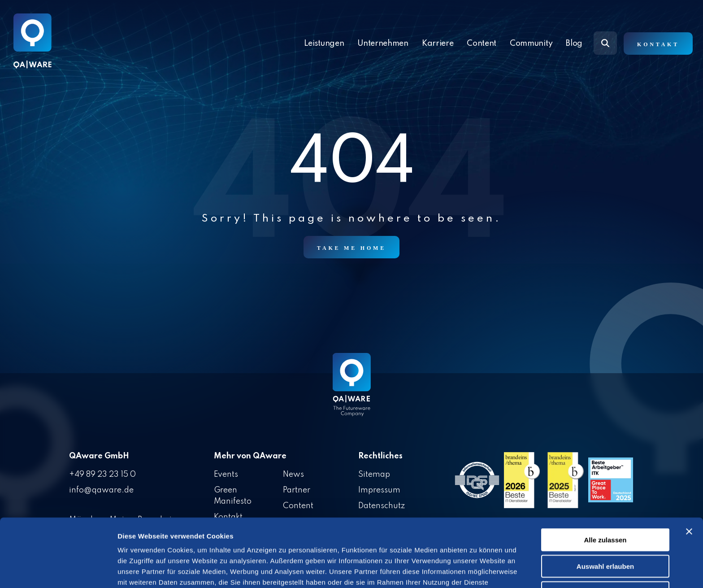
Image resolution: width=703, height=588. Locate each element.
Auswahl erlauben (605, 514)
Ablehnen (605, 541)
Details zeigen (477, 570)
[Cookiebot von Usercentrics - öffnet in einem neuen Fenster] (58, 571)
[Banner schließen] (689, 479)
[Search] (605, 43)
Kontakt (658, 44)
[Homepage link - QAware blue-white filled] (352, 391)
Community (531, 44)
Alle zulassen (605, 488)
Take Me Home (351, 248)
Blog (574, 44)
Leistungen (324, 44)
